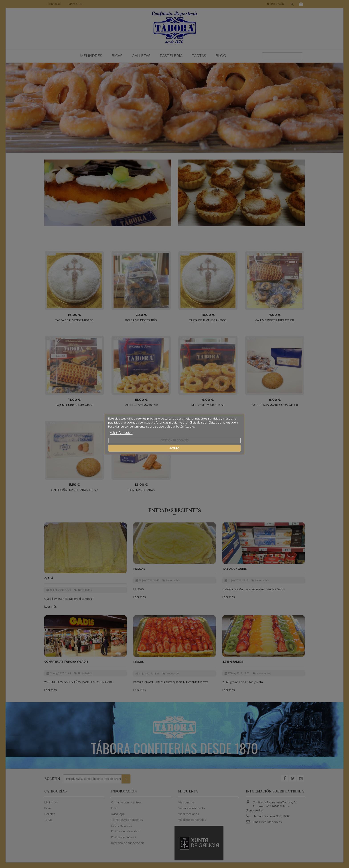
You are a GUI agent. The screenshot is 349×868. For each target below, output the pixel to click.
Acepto (174, 448)
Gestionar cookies (175, 440)
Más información (121, 432)
